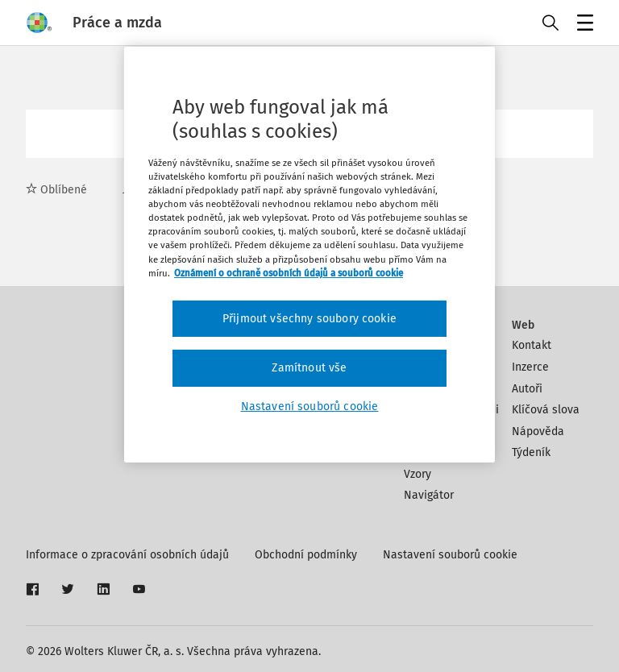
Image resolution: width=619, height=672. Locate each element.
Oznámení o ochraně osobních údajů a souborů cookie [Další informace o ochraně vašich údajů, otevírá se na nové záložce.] (289, 273)
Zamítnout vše (309, 368)
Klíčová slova (546, 410)
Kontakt (532, 345)
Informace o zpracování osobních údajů (127, 555)
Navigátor (429, 495)
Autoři (527, 389)
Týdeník (531, 452)
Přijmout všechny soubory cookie (309, 319)
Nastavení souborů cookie (450, 555)
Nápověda (538, 431)
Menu (582, 25)
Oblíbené (56, 190)
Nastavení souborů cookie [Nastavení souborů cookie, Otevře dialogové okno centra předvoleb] (310, 407)
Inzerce (530, 367)
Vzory (418, 474)
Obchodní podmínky (306, 555)
